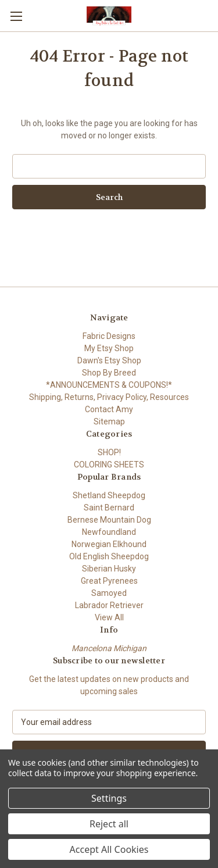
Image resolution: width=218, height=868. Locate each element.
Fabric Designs (109, 336)
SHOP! (109, 452)
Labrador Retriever (109, 605)
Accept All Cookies (109, 849)
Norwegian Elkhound (109, 544)
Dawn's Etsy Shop (109, 360)
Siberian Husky (109, 569)
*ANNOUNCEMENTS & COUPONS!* (109, 385)
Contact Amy (109, 409)
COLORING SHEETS (109, 465)
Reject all (109, 824)
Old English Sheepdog (109, 556)
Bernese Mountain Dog (109, 520)
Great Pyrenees (109, 581)
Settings (109, 798)
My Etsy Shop (109, 348)
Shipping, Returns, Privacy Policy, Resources (109, 397)
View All (109, 617)
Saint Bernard (109, 508)
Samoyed (109, 593)
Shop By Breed (109, 373)
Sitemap (109, 422)
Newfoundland (109, 532)
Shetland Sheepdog (109, 495)
